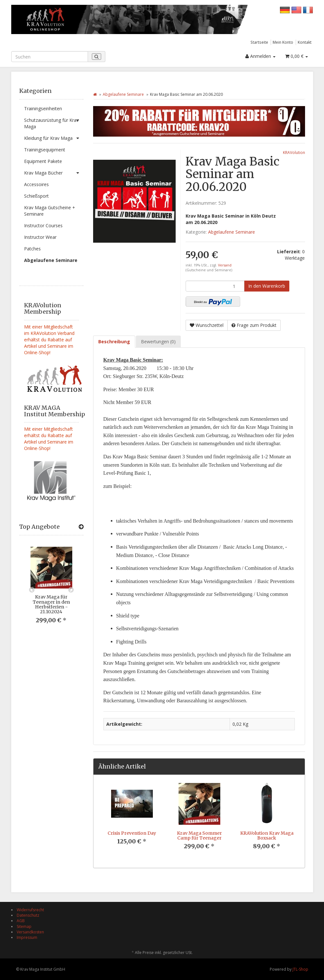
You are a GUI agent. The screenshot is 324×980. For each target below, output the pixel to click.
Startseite (259, 42)
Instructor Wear (40, 237)
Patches (32, 249)
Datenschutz (28, 915)
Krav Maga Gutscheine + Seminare (50, 211)
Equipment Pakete (43, 161)
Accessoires (36, 184)
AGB (21, 921)
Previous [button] (32, 590)
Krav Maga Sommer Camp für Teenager (199, 836)
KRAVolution (294, 152)
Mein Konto (283, 42)
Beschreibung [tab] (114, 342)
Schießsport (36, 196)
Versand (225, 265)
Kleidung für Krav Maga (54, 138)
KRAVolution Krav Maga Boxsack (267, 836)
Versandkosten (30, 932)
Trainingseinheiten (43, 108)
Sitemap (24, 926)
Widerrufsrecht (30, 910)
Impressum (27, 937)
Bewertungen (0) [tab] (158, 342)
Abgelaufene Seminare (51, 260)
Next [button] (71, 590)
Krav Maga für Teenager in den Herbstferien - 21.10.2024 (51, 604)
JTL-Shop (300, 969)
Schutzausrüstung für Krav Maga (54, 122)
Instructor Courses (43, 225)
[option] (51, 590)
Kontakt (305, 42)
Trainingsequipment (45, 150)
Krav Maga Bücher (54, 173)
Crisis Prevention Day (132, 833)
